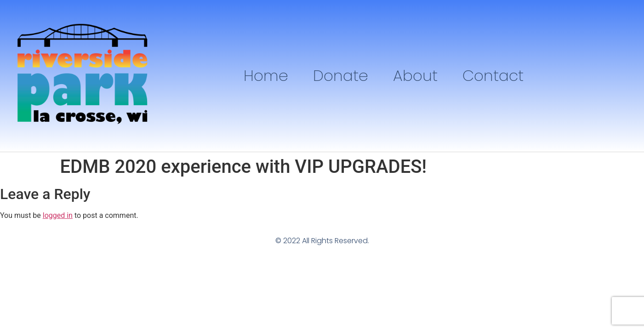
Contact (493, 76)
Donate (341, 76)
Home (266, 76)
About (415, 76)
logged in (58, 215)
